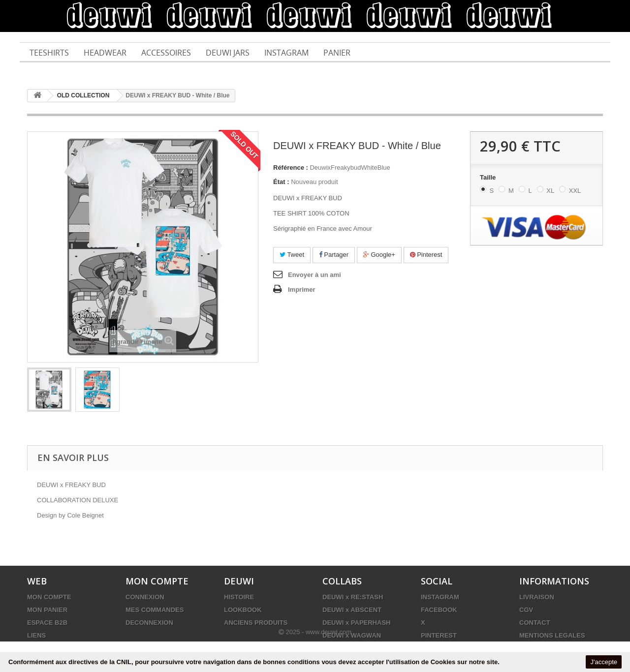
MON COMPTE (49, 597)
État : (281, 182)
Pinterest (426, 255)
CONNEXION (145, 597)
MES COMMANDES (155, 610)
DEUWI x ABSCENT (352, 610)
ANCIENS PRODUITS (256, 623)
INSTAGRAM (440, 597)
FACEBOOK (439, 610)
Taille (489, 177)
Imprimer (302, 290)
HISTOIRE (239, 597)
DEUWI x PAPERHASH (356, 623)
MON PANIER (47, 610)
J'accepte (604, 662)
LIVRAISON (537, 597)
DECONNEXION (149, 623)
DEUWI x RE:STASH (353, 597)
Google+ (379, 255)
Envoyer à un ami (315, 275)
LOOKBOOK (243, 610)
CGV (526, 610)
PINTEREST (439, 635)
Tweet (292, 255)
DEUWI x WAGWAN (352, 635)
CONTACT (535, 623)
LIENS (36, 635)
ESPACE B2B (47, 623)
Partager (334, 255)
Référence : (291, 168)
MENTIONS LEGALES (552, 635)
